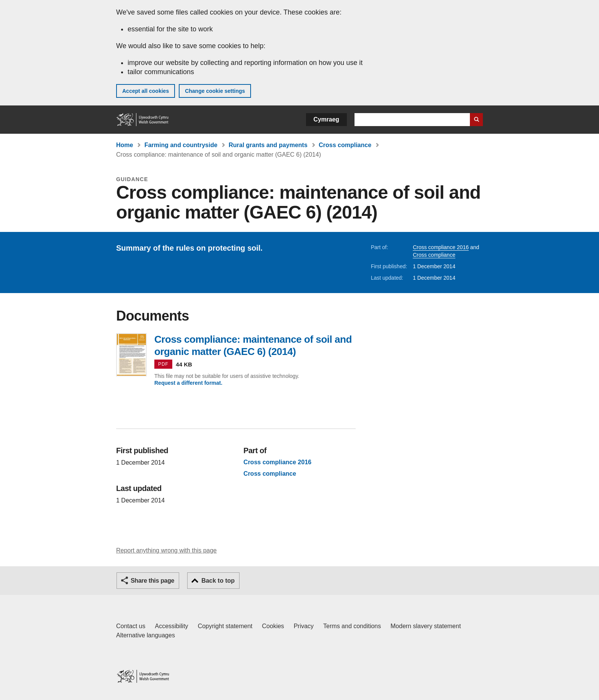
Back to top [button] (218, 581)
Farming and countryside (181, 145)
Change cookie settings (215, 91)
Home (125, 145)
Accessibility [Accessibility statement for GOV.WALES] (171, 626)
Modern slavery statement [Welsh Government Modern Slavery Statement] (426, 626)
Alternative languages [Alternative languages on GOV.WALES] (146, 635)
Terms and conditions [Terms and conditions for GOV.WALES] (352, 626)
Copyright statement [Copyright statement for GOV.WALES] (225, 626)
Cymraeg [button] (326, 119)
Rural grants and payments (268, 145)
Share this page (152, 581)
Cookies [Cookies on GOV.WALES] (273, 626)
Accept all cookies (146, 91)
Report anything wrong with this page (166, 550)
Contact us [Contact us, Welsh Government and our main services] (131, 626)
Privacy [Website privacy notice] (304, 626)
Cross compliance (345, 145)
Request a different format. (188, 383)
